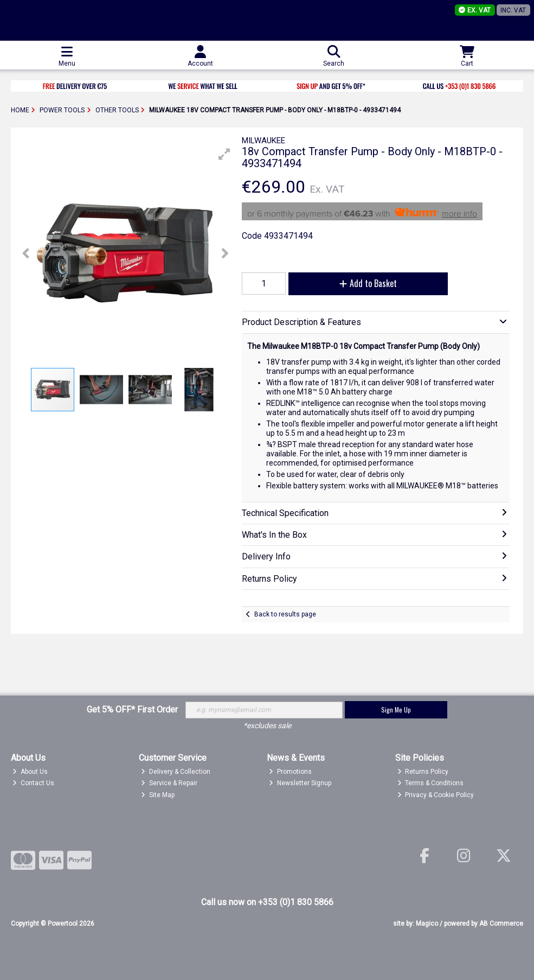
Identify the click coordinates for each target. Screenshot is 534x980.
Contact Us (33, 783)
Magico (427, 924)
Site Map (158, 795)
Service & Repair (169, 783)
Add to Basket (368, 283)
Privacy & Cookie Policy (436, 795)
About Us (30, 772)
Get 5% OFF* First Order (132, 709)
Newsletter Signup (300, 783)
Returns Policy (423, 772)
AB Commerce (501, 924)
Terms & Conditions (431, 783)
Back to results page (285, 614)
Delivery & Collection (176, 772)
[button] (224, 154)
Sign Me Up (396, 709)
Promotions (290, 772)
